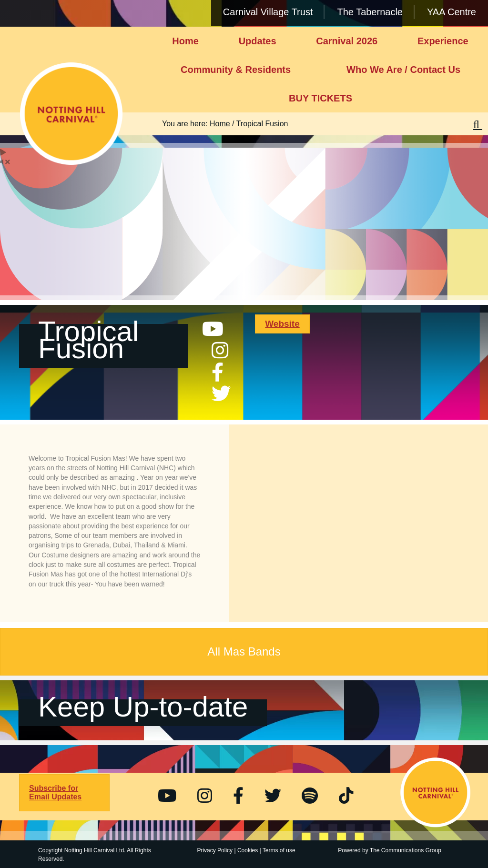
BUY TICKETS (320, 98)
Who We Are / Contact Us (403, 70)
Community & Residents (236, 70)
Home (185, 41)
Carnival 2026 (347, 41)
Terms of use (279, 850)
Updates (258, 41)
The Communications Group (406, 850)
